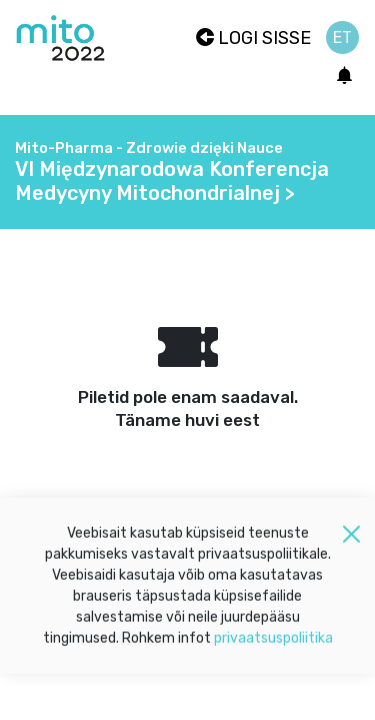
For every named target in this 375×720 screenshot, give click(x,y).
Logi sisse (253, 38)
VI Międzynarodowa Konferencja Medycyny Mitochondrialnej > (172, 181)
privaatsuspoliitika (273, 643)
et (342, 37)
